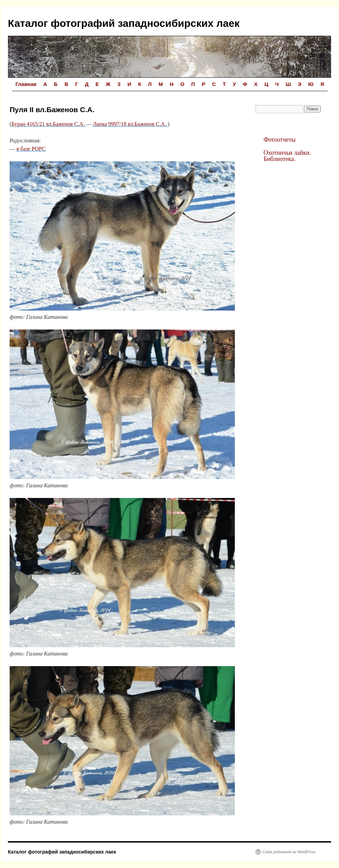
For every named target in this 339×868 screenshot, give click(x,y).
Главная (26, 84)
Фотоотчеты (279, 140)
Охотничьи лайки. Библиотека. (287, 156)
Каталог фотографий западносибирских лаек (124, 23)
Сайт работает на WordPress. (289, 852)
